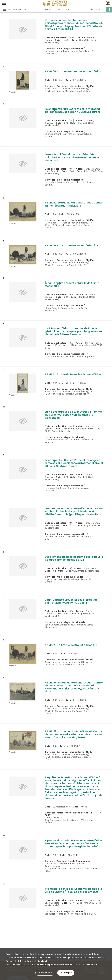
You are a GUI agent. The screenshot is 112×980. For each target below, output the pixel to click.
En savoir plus (45, 973)
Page (48, 9)
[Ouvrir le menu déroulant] (4, 4)
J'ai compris (66, 973)
